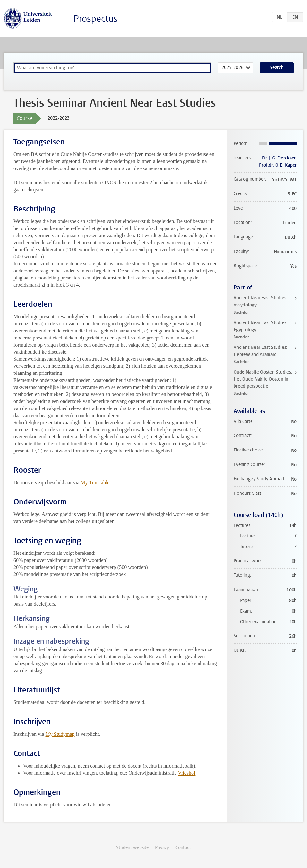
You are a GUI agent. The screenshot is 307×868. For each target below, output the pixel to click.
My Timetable (95, 482)
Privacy (162, 848)
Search (277, 68)
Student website (132, 848)
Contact (183, 848)
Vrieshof (187, 773)
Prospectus (96, 19)
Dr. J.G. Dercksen (279, 158)
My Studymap (60, 734)
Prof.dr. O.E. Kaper (278, 165)
